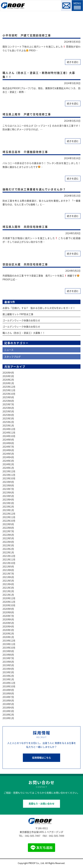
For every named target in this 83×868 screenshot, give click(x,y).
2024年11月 (9, 432)
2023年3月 (8, 503)
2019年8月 (8, 655)
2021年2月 (8, 591)
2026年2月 (8, 380)
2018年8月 (8, 693)
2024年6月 (8, 450)
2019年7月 (8, 658)
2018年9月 (8, 690)
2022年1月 (8, 552)
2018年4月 (8, 707)
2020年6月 (8, 619)
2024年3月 (8, 461)
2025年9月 (8, 397)
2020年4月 (8, 626)
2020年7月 (8, 616)
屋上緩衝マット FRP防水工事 (18, 314)
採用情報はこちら (41, 758)
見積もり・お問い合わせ (41, 804)
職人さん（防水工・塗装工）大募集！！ (24, 333)
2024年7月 (8, 447)
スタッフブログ (12, 357)
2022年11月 (9, 517)
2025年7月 (8, 404)
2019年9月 (8, 651)
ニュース (9, 350)
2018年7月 (8, 697)
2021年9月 (8, 566)
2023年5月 (8, 496)
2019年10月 (9, 648)
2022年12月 (9, 514)
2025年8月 (8, 401)
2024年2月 (8, 464)
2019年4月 (8, 669)
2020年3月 (8, 630)
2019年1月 (8, 679)
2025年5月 (8, 411)
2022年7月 (8, 531)
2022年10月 (9, 521)
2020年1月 (8, 637)
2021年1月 (8, 595)
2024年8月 (8, 443)
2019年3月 (8, 672)
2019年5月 (8, 665)
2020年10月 (9, 605)
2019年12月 (9, 641)
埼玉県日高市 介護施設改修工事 (25, 152)
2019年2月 (8, 676)
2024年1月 (8, 468)
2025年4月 (8, 415)
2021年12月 (9, 556)
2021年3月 (8, 588)
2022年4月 (8, 542)
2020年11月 (9, 602)
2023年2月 (8, 507)
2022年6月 (8, 535)
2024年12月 (9, 429)
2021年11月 (9, 559)
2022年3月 (8, 545)
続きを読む (73, 62)
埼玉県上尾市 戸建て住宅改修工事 (27, 114)
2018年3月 (8, 711)
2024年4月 (8, 457)
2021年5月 (8, 581)
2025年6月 (8, 408)
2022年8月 (8, 528)
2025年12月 (9, 387)
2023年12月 (9, 471)
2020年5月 (8, 623)
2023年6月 (8, 492)
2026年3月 (8, 376)
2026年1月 (8, 383)
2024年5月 (8, 454)
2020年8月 (8, 612)
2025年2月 (8, 422)
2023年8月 (8, 485)
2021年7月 (8, 574)
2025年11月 (9, 390)
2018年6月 (8, 700)
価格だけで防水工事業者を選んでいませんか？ (34, 189)
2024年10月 (9, 436)
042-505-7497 (33, 836)
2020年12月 (9, 598)
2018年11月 (9, 683)
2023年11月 (9, 475)
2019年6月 (8, 662)
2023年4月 (8, 499)
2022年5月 (8, 538)
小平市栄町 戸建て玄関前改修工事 (27, 35)
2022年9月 (8, 524)
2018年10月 (9, 686)
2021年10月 (9, 563)
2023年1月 (8, 510)
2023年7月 (8, 489)
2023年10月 (9, 478)
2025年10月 (9, 394)
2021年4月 (8, 584)
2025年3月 (8, 418)
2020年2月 (8, 633)
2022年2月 (8, 549)
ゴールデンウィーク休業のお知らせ (21, 320)
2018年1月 (8, 718)
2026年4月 (8, 373)
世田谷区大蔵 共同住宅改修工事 (25, 264)
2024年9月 (8, 440)
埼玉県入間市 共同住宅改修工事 (25, 227)
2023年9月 (8, 482)
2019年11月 (9, 644)
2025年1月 (8, 425)
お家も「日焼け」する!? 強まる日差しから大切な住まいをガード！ (39, 308)
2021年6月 (8, 577)
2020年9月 (8, 609)
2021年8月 (8, 570)
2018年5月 (8, 704)
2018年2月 (8, 715)
